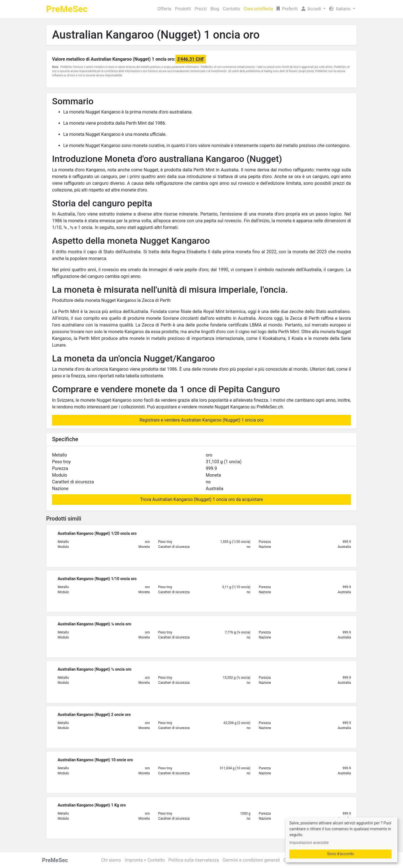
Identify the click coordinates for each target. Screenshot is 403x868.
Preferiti (287, 9)
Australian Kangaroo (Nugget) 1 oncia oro (156, 35)
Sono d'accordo (340, 854)
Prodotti (183, 9)
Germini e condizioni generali (251, 860)
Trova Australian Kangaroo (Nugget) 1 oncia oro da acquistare (202, 499)
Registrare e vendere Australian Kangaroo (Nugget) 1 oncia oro (201, 420)
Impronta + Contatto (145, 860)
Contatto (231, 9)
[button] (313, 9)
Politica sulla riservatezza (194, 860)
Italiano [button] (340, 9)
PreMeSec (67, 9)
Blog (215, 9)
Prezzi (201, 9)
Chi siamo (111, 860)
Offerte (165, 9)
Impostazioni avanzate (309, 843)
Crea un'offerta (258, 9)
